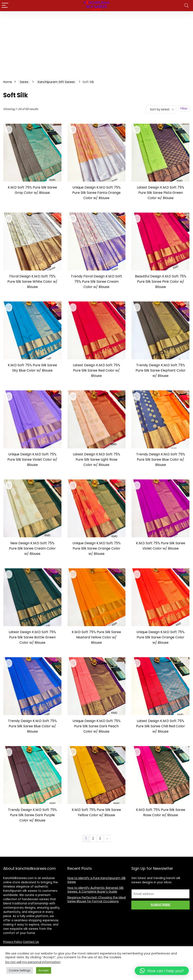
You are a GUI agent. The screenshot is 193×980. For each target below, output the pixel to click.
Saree (24, 82)
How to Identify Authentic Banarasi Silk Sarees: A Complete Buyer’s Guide (95, 890)
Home (8, 82)
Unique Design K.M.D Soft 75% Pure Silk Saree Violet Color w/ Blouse (32, 459)
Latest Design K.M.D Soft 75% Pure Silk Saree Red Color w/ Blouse (96, 370)
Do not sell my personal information (33, 962)
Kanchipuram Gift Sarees (56, 82)
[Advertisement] (96, 43)
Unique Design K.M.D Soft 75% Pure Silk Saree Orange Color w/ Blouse (96, 548)
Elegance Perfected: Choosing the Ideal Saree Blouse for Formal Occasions (96, 899)
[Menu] (5, 6)
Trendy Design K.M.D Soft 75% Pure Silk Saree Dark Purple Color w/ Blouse (32, 815)
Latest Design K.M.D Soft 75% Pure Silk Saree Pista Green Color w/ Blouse (160, 193)
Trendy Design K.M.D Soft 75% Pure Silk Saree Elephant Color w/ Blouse (161, 370)
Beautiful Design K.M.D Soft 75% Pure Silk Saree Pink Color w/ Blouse (161, 282)
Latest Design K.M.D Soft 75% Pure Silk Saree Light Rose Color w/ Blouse (96, 459)
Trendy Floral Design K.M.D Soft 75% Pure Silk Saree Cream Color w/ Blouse (96, 282)
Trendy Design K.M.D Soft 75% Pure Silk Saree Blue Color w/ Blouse (161, 459)
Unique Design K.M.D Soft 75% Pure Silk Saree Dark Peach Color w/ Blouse (96, 726)
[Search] (186, 6)
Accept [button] (44, 970)
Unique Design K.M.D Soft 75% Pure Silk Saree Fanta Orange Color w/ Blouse (96, 193)
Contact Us (31, 942)
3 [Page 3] (100, 838)
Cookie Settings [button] (20, 970)
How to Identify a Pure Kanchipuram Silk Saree (96, 880)
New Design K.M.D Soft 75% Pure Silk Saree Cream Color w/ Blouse (32, 548)
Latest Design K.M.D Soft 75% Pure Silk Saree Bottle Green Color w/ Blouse (32, 637)
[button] (162, 971)
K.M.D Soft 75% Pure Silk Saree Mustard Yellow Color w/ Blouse (96, 637)
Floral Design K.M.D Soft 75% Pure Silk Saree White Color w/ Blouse (32, 282)
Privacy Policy (13, 942)
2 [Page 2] (93, 838)
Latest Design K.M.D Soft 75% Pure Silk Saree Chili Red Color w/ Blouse (160, 726)
